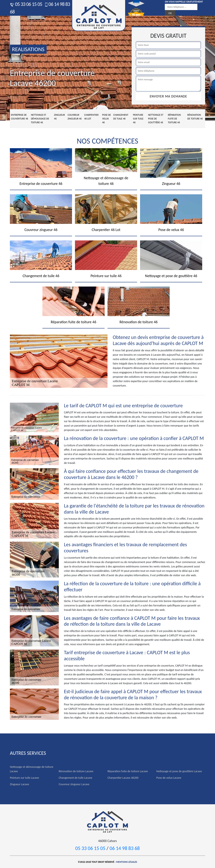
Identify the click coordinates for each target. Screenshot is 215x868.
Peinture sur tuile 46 (138, 119)
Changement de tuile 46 (121, 117)
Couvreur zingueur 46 (75, 117)
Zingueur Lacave (19, 784)
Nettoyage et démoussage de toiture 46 (40, 119)
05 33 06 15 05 (26, 4)
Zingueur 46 (59, 117)
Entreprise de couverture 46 (20, 117)
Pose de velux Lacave (169, 778)
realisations (28, 49)
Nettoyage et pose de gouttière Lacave (179, 771)
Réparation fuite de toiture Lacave (128, 771)
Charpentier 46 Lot (91, 117)
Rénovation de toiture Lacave (76, 771)
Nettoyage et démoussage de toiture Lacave (32, 769)
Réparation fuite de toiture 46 (174, 119)
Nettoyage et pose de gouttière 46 (156, 119)
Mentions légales (127, 862)
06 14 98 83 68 (125, 848)
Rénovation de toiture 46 (195, 117)
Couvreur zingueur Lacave (74, 784)
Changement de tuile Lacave (76, 778)
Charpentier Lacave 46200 (123, 778)
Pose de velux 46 (106, 119)
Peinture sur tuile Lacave (24, 778)
